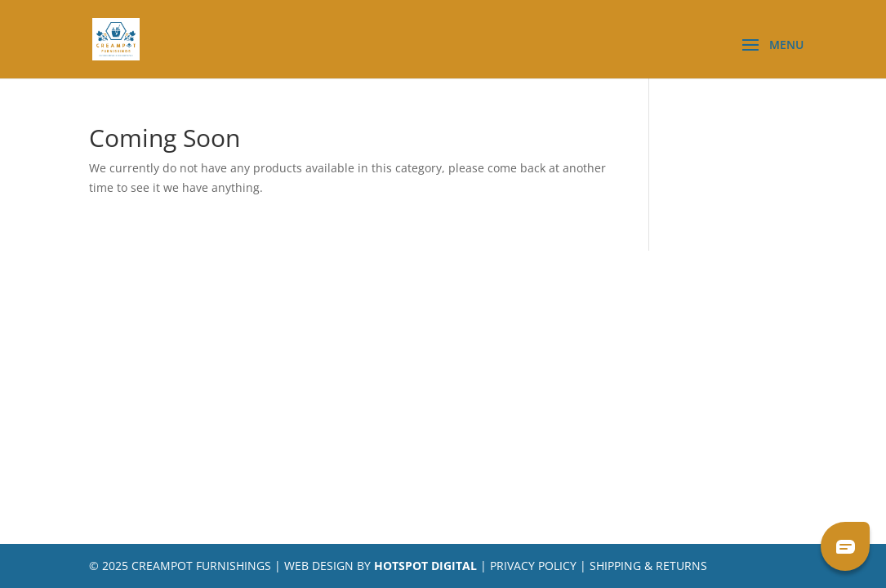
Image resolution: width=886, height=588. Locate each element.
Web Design (319, 566)
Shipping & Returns (648, 566)
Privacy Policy (533, 566)
